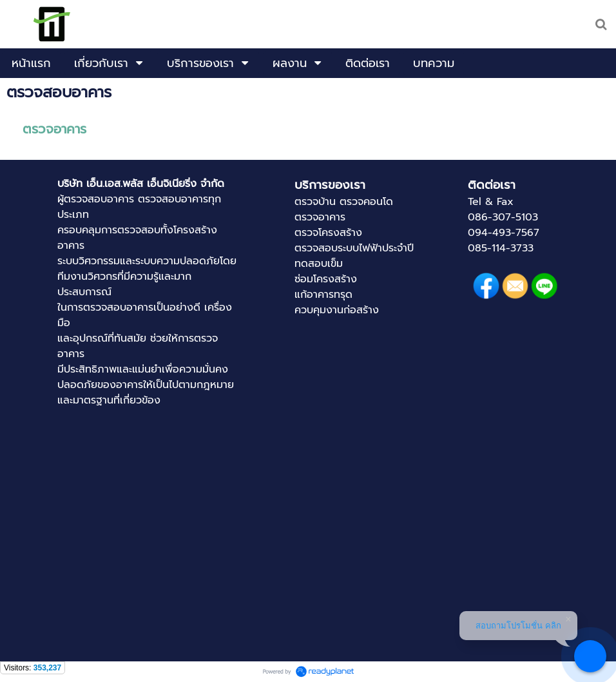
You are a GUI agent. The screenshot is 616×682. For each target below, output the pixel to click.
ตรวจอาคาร (54, 129)
